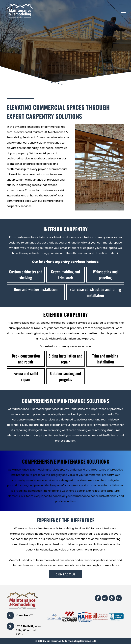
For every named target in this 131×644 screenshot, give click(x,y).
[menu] (124, 11)
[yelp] (112, 598)
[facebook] (98, 598)
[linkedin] (105, 598)
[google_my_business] (119, 598)
